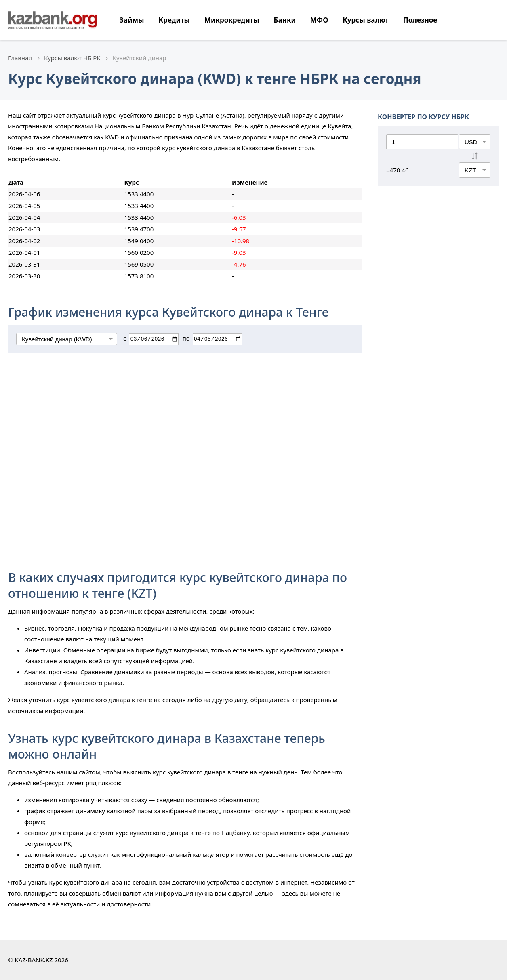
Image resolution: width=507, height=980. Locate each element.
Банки (285, 20)
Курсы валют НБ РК (72, 58)
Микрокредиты (232, 20)
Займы (132, 20)
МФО (319, 20)
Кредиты (174, 20)
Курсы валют (366, 20)
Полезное (420, 20)
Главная (20, 58)
